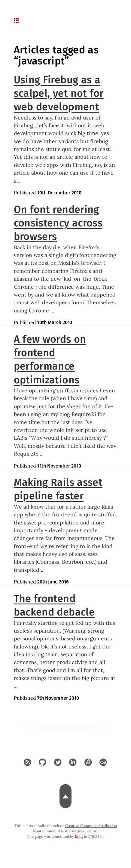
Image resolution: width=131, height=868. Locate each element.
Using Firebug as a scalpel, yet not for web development (59, 93)
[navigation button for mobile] (17, 21)
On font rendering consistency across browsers (58, 223)
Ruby (79, 836)
